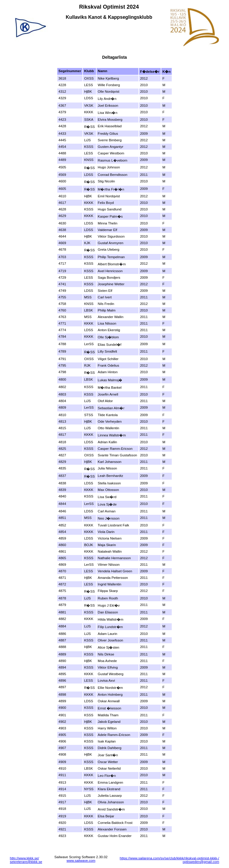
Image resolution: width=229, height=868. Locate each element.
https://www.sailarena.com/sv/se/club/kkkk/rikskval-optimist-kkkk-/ (170, 858)
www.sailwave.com (81, 861)
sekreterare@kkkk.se (26, 862)
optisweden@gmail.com (201, 862)
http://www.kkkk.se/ (24, 858)
